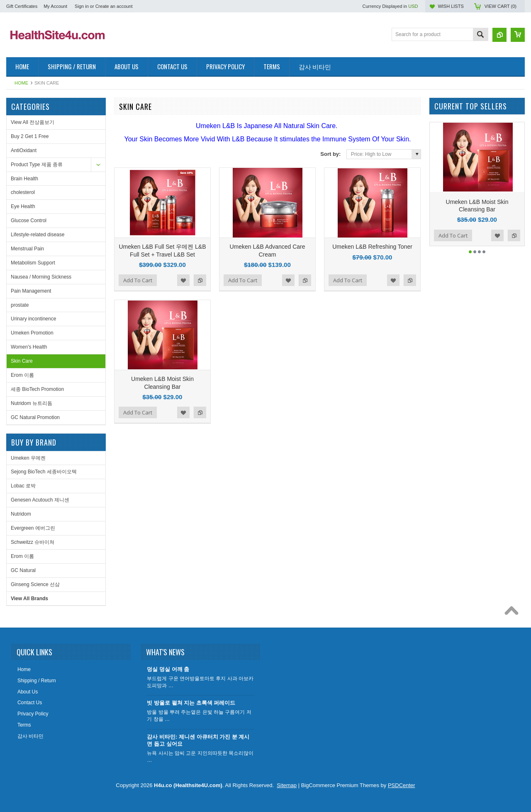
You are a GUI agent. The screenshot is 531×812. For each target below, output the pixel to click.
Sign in (82, 6)
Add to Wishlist (183, 280)
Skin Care (22, 361)
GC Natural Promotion (35, 417)
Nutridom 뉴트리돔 (32, 403)
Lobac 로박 (23, 486)
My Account (55, 6)
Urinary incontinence (33, 319)
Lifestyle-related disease (38, 235)
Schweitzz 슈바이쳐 (33, 542)
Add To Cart (138, 280)
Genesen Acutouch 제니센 (40, 500)
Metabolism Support (33, 263)
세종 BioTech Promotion (37, 389)
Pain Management (31, 291)
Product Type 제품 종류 (37, 165)
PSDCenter (402, 785)
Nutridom (21, 514)
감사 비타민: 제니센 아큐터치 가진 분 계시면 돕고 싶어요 (198, 740)
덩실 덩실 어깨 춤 (168, 669)
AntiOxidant (24, 150)
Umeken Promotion (32, 333)
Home (21, 83)
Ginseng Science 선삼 (35, 584)
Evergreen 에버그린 (33, 528)
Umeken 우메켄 (28, 458)
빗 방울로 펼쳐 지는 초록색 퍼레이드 (191, 703)
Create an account (114, 6)
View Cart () (501, 6)
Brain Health (24, 179)
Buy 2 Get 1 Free (30, 136)
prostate (20, 305)
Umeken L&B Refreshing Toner (372, 247)
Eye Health (23, 206)
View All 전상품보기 (33, 122)
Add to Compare (200, 280)
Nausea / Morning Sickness (41, 277)
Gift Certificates (22, 6)
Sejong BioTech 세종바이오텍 (44, 472)
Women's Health (29, 347)
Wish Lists (451, 6)
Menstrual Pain (27, 249)
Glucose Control (29, 221)
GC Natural (23, 570)
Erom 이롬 (22, 375)
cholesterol (23, 192)
